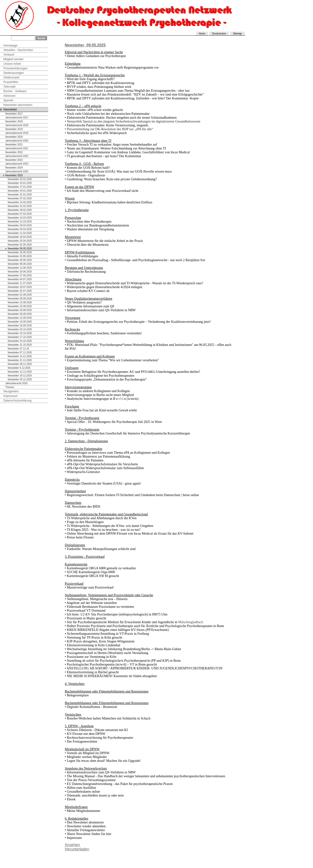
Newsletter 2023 (14, 160)
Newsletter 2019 (14, 129)
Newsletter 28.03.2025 (20, 225)
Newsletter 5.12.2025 (19, 368)
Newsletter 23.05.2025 (20, 256)
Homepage (10, 45)
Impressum (10, 396)
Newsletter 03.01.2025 (20, 179)
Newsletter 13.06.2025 (20, 268)
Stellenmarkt (11, 78)
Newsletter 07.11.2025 (20, 353)
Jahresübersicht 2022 (17, 156)
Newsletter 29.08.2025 (20, 310)
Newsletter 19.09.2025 (20, 322)
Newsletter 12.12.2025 (20, 372)
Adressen (10, 96)
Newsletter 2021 (14, 145)
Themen (10, 387)
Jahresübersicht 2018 (17, 125)
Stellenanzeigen (14, 73)
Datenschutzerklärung (17, 401)
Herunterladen (77, 849)
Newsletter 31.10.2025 (20, 345)
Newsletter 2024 (14, 168)
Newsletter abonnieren (18, 105)
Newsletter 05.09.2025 (20, 314)
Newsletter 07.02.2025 (20, 198)
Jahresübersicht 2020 (17, 141)
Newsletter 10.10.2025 (20, 333)
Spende (8, 100)
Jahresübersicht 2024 (17, 172)
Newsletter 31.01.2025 (20, 195)
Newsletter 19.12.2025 (20, 376)
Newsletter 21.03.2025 (20, 222)
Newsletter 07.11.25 (18, 349)
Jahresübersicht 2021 (17, 148)
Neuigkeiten (11, 391)
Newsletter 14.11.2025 (20, 356)
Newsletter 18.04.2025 (20, 237)
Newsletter (10, 110)
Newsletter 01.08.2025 (20, 295)
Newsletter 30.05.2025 (20, 260)
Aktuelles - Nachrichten (18, 50)
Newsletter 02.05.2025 (20, 245)
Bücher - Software (15, 91)
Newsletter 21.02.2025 (20, 206)
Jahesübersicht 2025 (16, 383)
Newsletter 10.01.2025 (20, 183)
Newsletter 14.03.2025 (20, 218)
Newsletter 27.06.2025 (20, 275)
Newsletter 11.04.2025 (20, 233)
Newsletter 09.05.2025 (20, 249)
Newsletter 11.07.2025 (20, 283)
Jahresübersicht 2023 (17, 164)
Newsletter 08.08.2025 (20, 299)
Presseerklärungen (16, 68)
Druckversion (219, 34)
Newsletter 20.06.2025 (20, 272)
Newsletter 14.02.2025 (20, 202)
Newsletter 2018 (14, 121)
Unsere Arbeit (12, 64)
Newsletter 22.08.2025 (20, 306)
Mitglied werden (13, 59)
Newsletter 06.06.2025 (20, 264)
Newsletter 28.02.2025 (20, 210)
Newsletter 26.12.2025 (20, 379)
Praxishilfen (11, 82)
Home (202, 34)
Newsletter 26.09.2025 (20, 326)
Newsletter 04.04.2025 (20, 229)
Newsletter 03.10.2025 (20, 329)
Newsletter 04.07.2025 (20, 279)
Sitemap (238, 34)
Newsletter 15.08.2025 (20, 302)
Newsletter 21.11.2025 (20, 360)
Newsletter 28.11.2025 (20, 364)
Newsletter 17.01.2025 (20, 187)
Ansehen (72, 845)
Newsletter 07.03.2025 (20, 214)
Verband (9, 55)
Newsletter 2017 (14, 114)
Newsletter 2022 (14, 152)
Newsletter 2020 (14, 137)
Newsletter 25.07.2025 (20, 291)
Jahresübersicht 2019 (17, 133)
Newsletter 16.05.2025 (20, 252)
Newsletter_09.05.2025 (85, 45)
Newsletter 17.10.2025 (20, 337)
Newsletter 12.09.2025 (20, 318)
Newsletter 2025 (14, 175)
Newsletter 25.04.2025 (20, 241)
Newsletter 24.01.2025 (20, 191)
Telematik (10, 87)
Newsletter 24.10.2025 (20, 341)
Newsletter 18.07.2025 (20, 287)
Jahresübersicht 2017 (17, 118)
